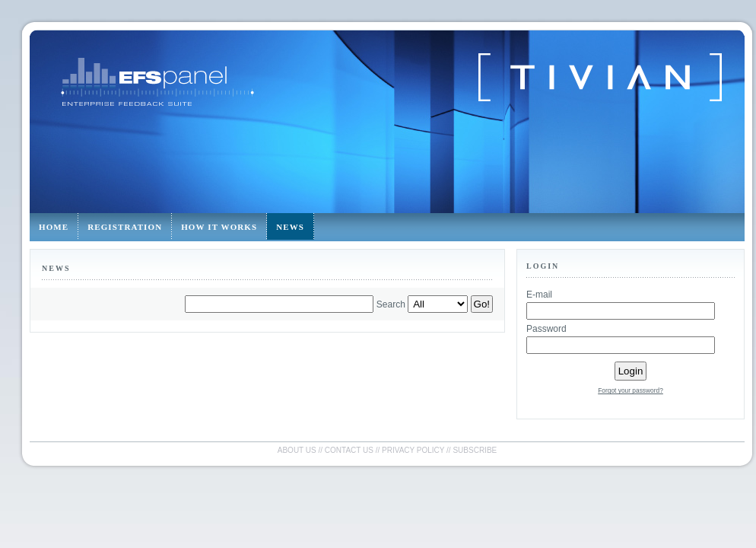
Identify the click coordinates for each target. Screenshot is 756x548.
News (290, 227)
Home (54, 227)
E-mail (539, 295)
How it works (219, 227)
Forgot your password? (631, 390)
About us (297, 450)
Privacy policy (413, 450)
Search (391, 304)
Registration (125, 227)
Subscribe (475, 450)
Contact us (349, 450)
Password (546, 329)
